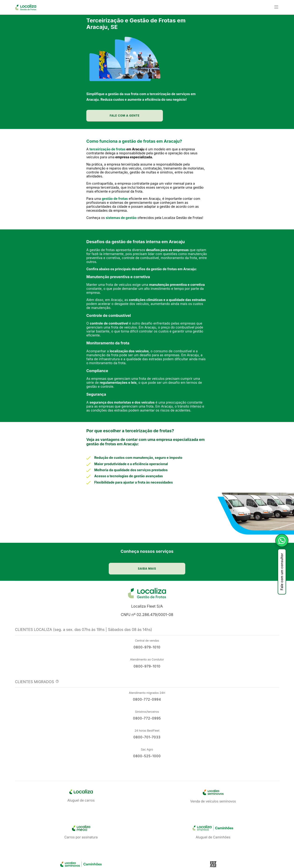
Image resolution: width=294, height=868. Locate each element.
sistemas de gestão (121, 242)
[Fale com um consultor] (282, 564)
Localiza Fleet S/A (147, 627)
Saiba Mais (144, 861)
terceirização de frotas (108, 173)
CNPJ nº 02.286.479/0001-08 (147, 635)
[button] (79, 11)
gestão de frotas (115, 223)
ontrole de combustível (110, 353)
